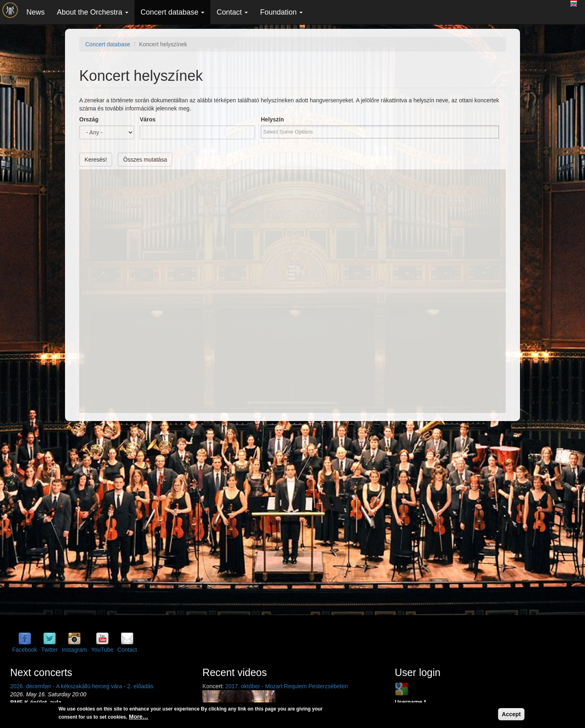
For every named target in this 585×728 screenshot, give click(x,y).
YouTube (102, 650)
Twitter (49, 650)
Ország (89, 119)
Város (148, 119)
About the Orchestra (93, 12)
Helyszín (272, 119)
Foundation (281, 12)
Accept (511, 714)
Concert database (172, 12)
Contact (232, 12)
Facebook (25, 650)
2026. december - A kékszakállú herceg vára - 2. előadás (82, 686)
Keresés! (96, 160)
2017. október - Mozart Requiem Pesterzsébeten (286, 686)
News (36, 12)
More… (138, 717)
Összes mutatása (145, 160)
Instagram (74, 650)
